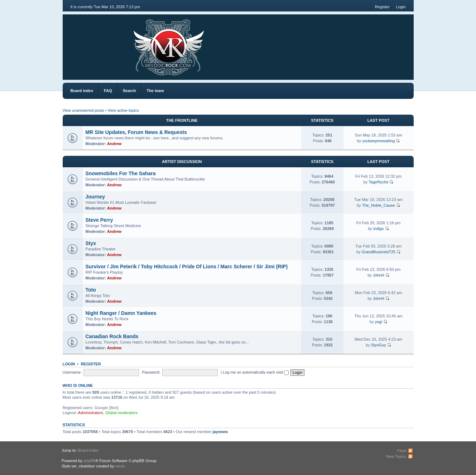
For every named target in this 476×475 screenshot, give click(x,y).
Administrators (90, 413)
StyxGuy (379, 345)
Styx (91, 243)
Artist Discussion (182, 162)
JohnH (379, 275)
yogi (379, 322)
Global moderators (122, 413)
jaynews (220, 432)
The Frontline (182, 120)
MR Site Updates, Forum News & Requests (136, 132)
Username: (72, 372)
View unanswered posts (83, 110)
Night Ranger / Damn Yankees (121, 313)
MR (103, 43)
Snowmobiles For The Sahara (121, 173)
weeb (120, 466)
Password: (151, 372)
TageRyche (378, 182)
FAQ (108, 91)
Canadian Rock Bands (112, 336)
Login (401, 7)
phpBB (89, 461)
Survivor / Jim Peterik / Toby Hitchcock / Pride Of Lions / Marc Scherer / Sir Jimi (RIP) (187, 267)
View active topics (123, 110)
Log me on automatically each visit (256, 372)
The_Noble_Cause (379, 205)
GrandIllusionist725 (379, 252)
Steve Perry (99, 220)
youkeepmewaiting (378, 141)
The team (155, 91)
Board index (82, 91)
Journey (95, 197)
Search (129, 91)
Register (382, 7)
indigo (378, 229)
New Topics (396, 456)
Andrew (114, 144)
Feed (402, 451)
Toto (91, 290)
